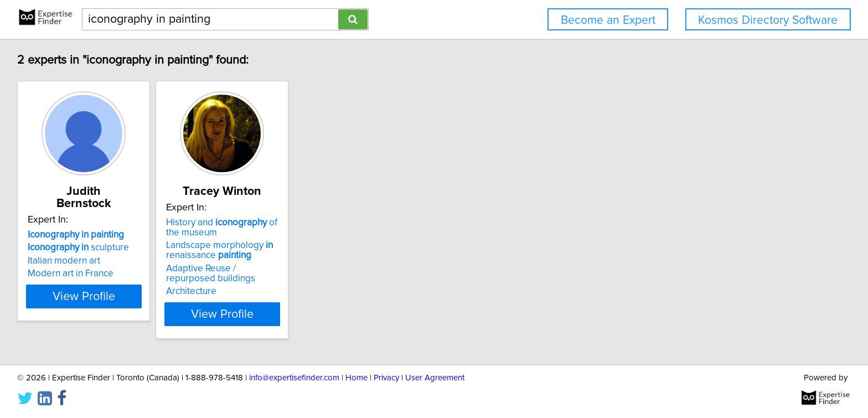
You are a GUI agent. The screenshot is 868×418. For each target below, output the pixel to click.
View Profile (99, 314)
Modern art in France (72, 261)
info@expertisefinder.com (294, 378)
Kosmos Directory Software (768, 20)
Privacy (386, 378)
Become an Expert (608, 20)
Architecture (221, 291)
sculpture (80, 235)
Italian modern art (66, 249)
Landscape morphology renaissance (249, 250)
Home (356, 378)
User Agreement (435, 378)
